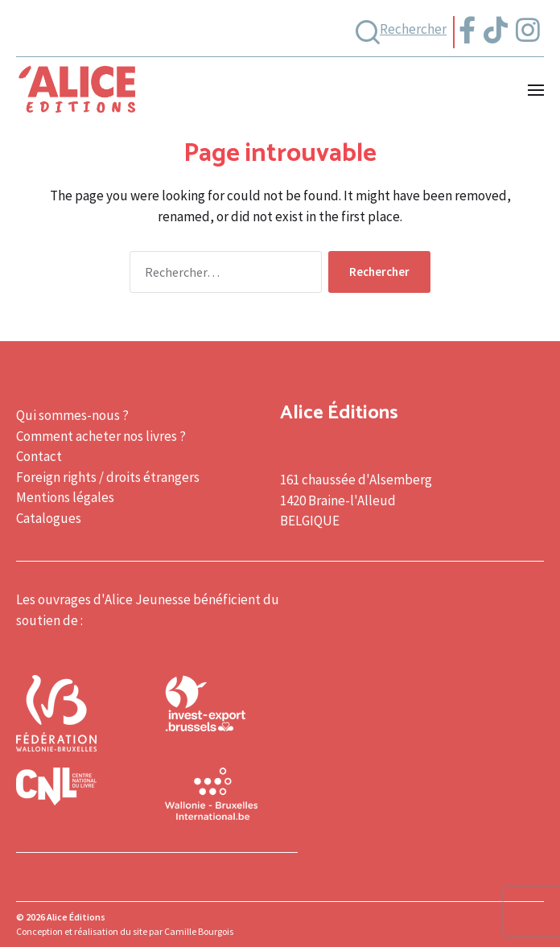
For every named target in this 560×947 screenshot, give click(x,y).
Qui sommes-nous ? (72, 415)
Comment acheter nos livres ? (101, 436)
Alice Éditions (76, 917)
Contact (39, 456)
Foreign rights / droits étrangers (108, 477)
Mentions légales (65, 497)
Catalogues (49, 518)
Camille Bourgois (199, 931)
